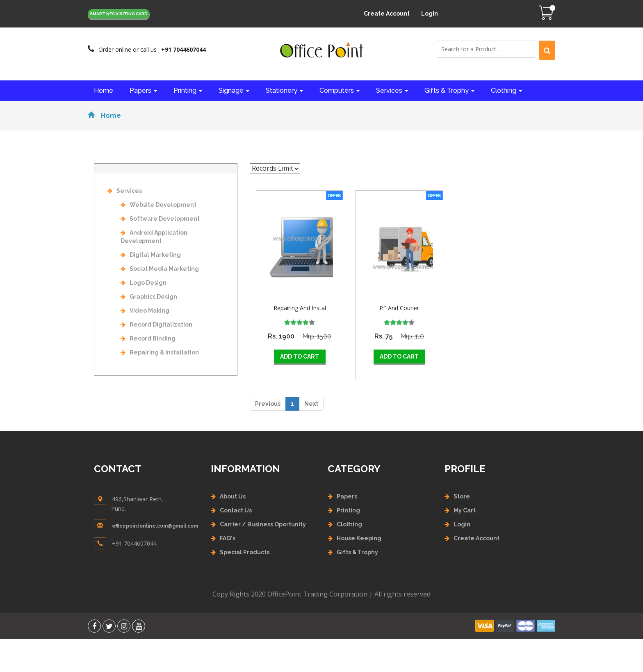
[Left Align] (547, 50)
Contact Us (236, 510)
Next (311, 404)
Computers (340, 90)
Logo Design (144, 283)
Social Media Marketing (160, 269)
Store (462, 496)
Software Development (160, 219)
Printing (188, 90)
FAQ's (228, 538)
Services (392, 90)
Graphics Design (149, 297)
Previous (268, 404)
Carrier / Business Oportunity (263, 524)
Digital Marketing (151, 255)
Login (430, 14)
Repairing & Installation (160, 352)
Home (104, 90)
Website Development (158, 205)
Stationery (284, 90)
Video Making (145, 311)
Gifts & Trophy (449, 90)
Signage (234, 90)
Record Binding (148, 338)
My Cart (465, 510)
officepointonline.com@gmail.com (155, 526)
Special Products (245, 552)
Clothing (506, 90)
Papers (143, 90)
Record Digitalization (156, 325)
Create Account (387, 14)
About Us (233, 496)
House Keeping (359, 538)
